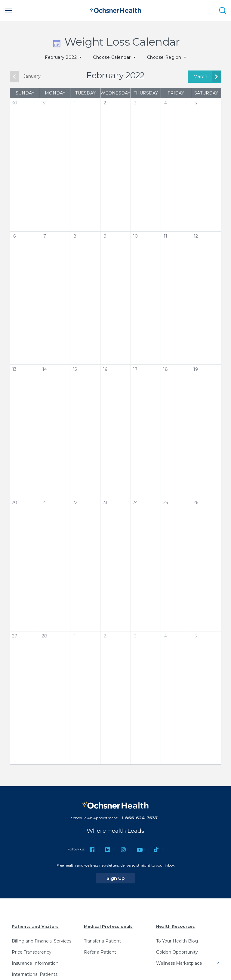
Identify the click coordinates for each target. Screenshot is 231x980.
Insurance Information (35, 963)
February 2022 (62, 57)
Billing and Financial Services (42, 941)
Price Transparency (32, 952)
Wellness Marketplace (179, 963)
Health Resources (176, 926)
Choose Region (165, 57)
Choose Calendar (112, 57)
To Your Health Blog (177, 941)
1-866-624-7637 (140, 818)
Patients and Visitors (35, 926)
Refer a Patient (100, 952)
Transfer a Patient (102, 941)
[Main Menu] (8, 10)
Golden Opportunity (177, 952)
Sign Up (121, 878)
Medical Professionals (108, 926)
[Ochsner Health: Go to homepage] (115, 9)
